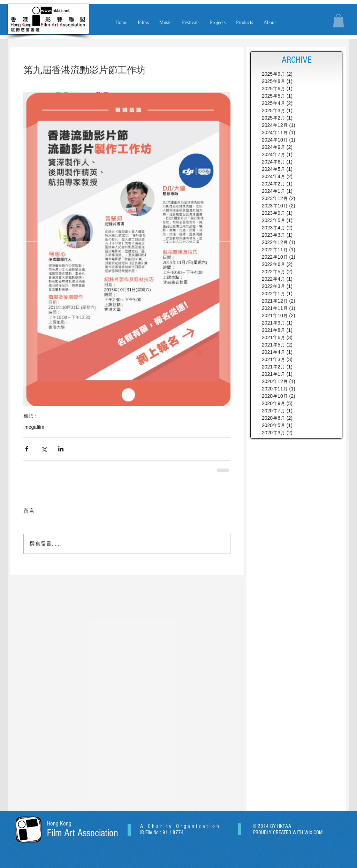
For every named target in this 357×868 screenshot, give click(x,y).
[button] (165, 23)
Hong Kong (59, 824)
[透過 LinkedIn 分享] (61, 449)
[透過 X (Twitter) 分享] (44, 449)
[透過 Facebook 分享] (27, 449)
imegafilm (34, 427)
